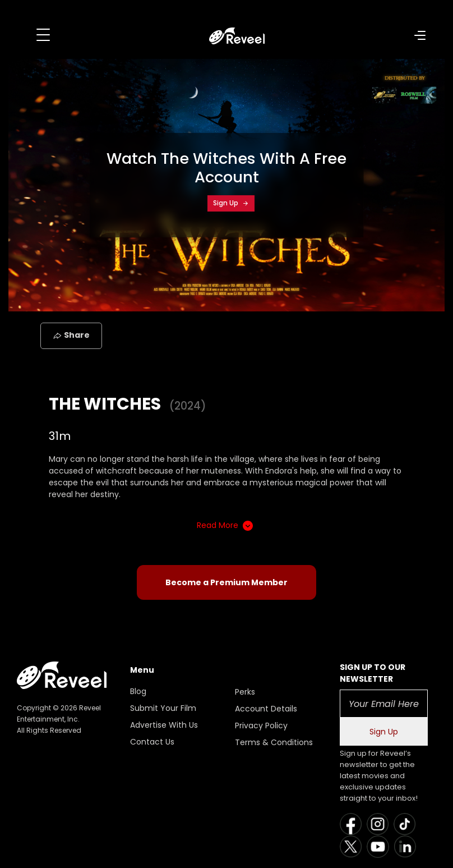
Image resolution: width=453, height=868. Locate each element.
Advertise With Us (164, 725)
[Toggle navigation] (43, 35)
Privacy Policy (261, 725)
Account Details (266, 709)
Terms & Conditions (274, 742)
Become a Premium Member (227, 582)
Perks (245, 692)
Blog (138, 691)
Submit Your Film (163, 708)
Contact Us (152, 742)
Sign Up (231, 203)
